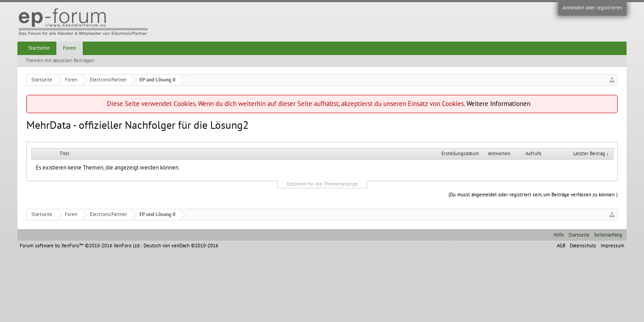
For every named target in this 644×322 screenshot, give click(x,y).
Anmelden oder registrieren (592, 8)
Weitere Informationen (498, 104)
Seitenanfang (608, 235)
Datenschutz (583, 246)
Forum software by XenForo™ (80, 246)
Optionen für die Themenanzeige (322, 184)
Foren (70, 48)
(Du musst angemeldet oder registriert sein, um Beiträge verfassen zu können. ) (533, 195)
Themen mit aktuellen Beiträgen (60, 61)
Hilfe (559, 235)
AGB (561, 246)
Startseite (39, 48)
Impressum (612, 246)
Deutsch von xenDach (181, 246)
